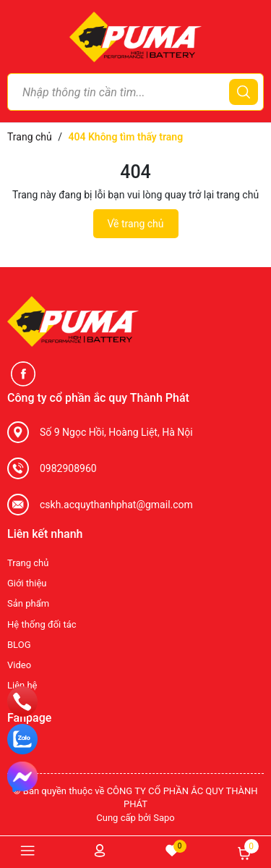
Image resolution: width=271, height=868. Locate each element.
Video (19, 665)
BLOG (19, 645)
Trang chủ (28, 563)
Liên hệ (22, 685)
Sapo (164, 818)
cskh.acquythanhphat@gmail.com (116, 505)
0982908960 (68, 468)
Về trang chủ (136, 224)
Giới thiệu (27, 583)
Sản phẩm (28, 603)
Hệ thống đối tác (42, 624)
